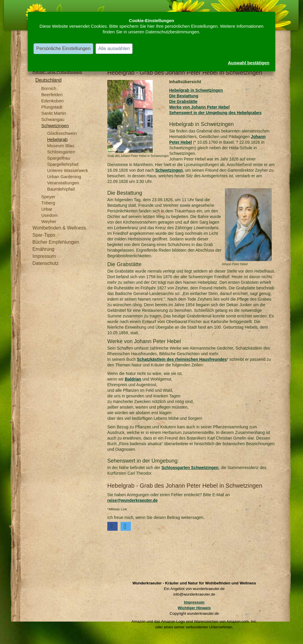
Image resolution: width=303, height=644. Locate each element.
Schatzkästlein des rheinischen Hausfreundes (182, 359)
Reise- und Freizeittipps (57, 72)
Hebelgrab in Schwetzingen (196, 90)
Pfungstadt (52, 107)
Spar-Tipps (44, 235)
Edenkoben (52, 101)
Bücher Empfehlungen (56, 242)
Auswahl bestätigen (249, 63)
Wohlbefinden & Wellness (59, 228)
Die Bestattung (184, 96)
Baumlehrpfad (61, 189)
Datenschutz (46, 263)
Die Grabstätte (183, 101)
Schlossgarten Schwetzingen (190, 468)
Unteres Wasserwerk (68, 170)
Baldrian (133, 379)
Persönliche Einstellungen (63, 49)
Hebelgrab (57, 139)
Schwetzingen (55, 126)
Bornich (49, 88)
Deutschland (48, 80)
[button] (112, 526)
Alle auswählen (114, 49)
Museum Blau (61, 146)
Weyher (49, 221)
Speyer (48, 197)
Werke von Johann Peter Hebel (199, 107)
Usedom (50, 215)
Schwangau (53, 119)
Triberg (48, 203)
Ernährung (43, 249)
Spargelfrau (59, 158)
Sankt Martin (54, 113)
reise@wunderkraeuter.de (132, 500)
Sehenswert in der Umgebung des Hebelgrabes (215, 113)
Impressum (44, 256)
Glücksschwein (62, 133)
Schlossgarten (61, 152)
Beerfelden (52, 95)
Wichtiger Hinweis (194, 608)
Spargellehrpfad (63, 164)
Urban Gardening (64, 177)
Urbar (47, 209)
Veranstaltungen (63, 183)
